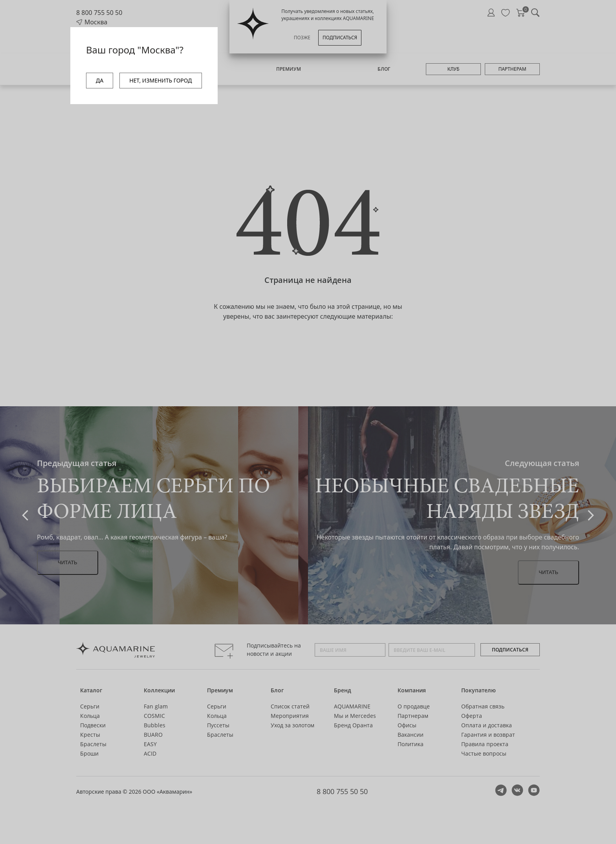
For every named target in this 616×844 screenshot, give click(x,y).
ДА (100, 80)
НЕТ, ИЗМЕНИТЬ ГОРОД (160, 80)
